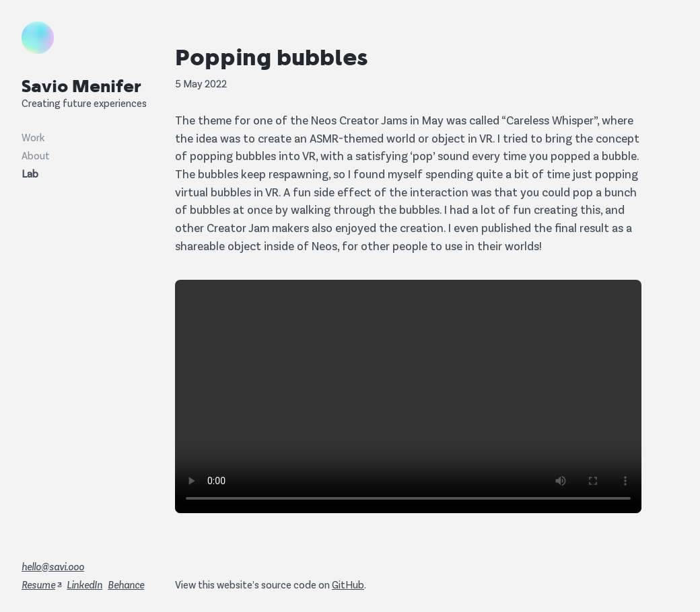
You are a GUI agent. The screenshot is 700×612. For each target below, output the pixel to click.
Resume (38, 584)
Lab (30, 173)
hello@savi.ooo (53, 566)
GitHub (348, 584)
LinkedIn (84, 584)
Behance (126, 584)
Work (33, 137)
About (36, 155)
